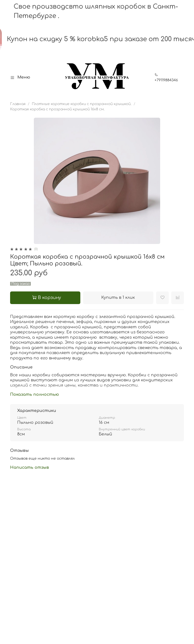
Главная (18, 104)
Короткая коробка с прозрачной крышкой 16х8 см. (57, 109)
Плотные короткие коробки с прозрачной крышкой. (82, 104)
